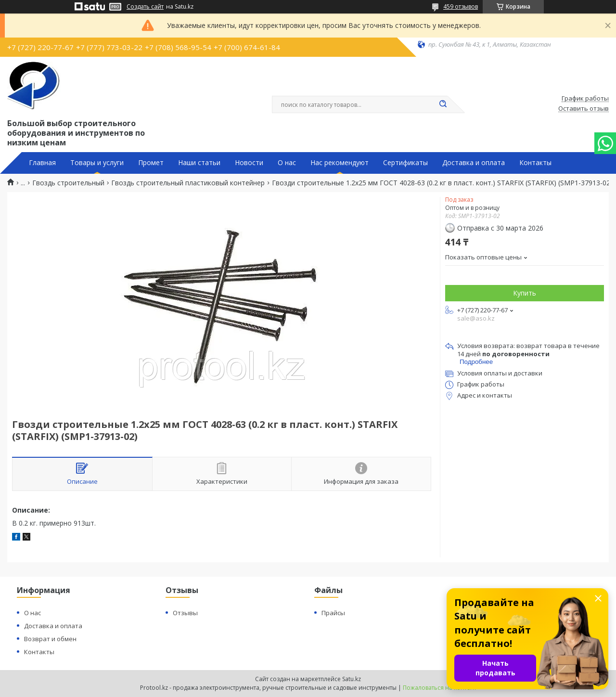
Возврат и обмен (50, 639)
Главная (42, 163)
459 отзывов (461, 6)
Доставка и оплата (474, 163)
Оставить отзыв (584, 109)
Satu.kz (352, 679)
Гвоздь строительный (68, 183)
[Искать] (443, 104)
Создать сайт (145, 7)
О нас (287, 163)
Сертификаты (405, 163)
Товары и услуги (97, 163)
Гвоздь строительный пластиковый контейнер (188, 183)
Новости (249, 163)
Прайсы (333, 613)
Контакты (535, 163)
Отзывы (185, 613)
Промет (151, 163)
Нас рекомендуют (340, 163)
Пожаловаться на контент (440, 688)
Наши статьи (199, 163)
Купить (525, 293)
